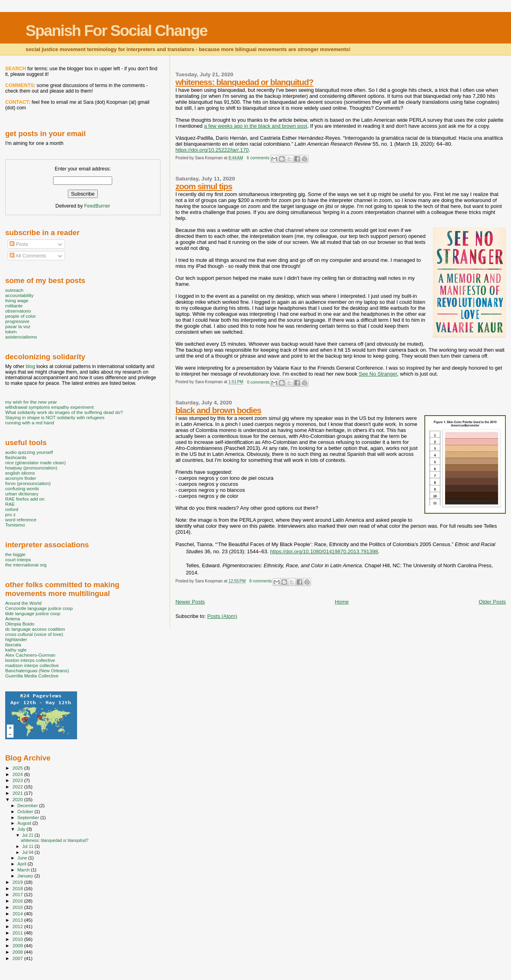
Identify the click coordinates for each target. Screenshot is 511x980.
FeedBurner (97, 206)
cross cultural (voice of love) (34, 634)
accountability (19, 295)
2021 (18, 793)
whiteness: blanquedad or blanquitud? (244, 82)
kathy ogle (16, 650)
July (22, 829)
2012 (18, 926)
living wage (17, 300)
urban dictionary (22, 494)
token (11, 332)
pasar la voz (18, 326)
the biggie (15, 554)
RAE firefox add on (25, 499)
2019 (18, 882)
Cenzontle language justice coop (39, 608)
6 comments (258, 158)
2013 (18, 920)
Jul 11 (28, 846)
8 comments (260, 581)
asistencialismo (21, 337)
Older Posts (492, 602)
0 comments (258, 382)
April (23, 864)
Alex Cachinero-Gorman (30, 655)
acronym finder (21, 478)
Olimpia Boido (20, 624)
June (23, 858)
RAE (10, 504)
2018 (18, 888)
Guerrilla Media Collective (32, 676)
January (26, 876)
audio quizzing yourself (29, 452)
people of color (21, 316)
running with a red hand (30, 423)
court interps (18, 559)
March (24, 870)
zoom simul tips (204, 186)
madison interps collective (32, 665)
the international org (26, 565)
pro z (10, 514)
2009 (18, 945)
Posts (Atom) (222, 616)
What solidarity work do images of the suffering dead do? (64, 412)
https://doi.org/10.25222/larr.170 (212, 150)
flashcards (16, 457)
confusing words (22, 488)
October (26, 812)
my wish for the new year (31, 402)
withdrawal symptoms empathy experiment (49, 407)
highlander (16, 639)
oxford (12, 509)
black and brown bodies (218, 410)
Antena (13, 619)
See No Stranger (378, 374)
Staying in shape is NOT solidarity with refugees (55, 417)
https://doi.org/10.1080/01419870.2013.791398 (324, 551)
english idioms (20, 473)
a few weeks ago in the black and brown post (256, 126)
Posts (19, 244)
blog (30, 366)
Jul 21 (28, 835)
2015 (18, 907)
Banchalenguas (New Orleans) (37, 670)
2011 (18, 933)
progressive (17, 321)
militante (14, 306)
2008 (18, 952)
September (29, 818)
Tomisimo (15, 525)
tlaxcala (13, 644)
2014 (18, 914)
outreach (14, 290)
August (25, 823)
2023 (18, 780)
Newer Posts (190, 602)
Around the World (23, 603)
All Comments (28, 256)
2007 (18, 958)
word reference (21, 520)
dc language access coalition (35, 629)
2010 (18, 939)
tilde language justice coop (33, 613)
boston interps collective (30, 660)
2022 (18, 787)
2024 (18, 774)
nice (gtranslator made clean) (36, 462)
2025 (18, 768)
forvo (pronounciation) (28, 483)
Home (342, 602)
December (28, 806)
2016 (18, 901)
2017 (18, 894)
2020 (18, 799)
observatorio (18, 311)
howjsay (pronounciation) (31, 468)
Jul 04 (28, 852)
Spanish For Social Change (116, 31)
